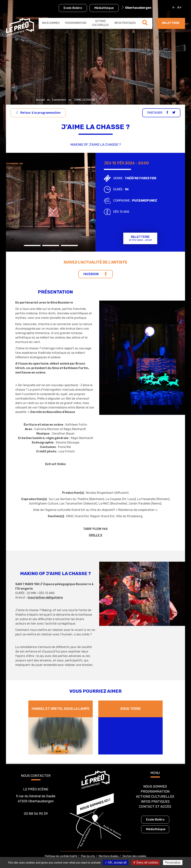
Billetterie (171, 23)
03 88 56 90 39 (36, 814)
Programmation (76, 23)
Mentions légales (109, 856)
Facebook (95, 274)
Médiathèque (104, 8)
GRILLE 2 (95, 535)
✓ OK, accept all (116, 863)
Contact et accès (155, 807)
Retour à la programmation (38, 113)
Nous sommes (51, 23)
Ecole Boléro (73, 8)
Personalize (173, 863)
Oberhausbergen (138, 8)
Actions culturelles (100, 23)
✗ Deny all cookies (146, 863)
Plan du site (88, 856)
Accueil (40, 100)
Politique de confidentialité (61, 856)
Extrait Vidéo (55, 464)
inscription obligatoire (45, 597)
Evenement (59, 100)
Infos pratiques (125, 23)
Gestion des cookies (134, 856)
